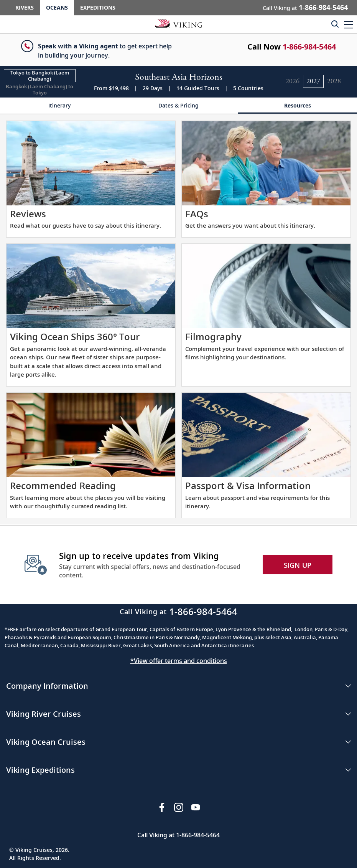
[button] (348, 24)
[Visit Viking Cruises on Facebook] (162, 807)
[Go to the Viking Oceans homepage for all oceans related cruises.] (179, 23)
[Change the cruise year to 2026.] (293, 81)
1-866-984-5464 (309, 47)
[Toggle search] (335, 24)
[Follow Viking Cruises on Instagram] (179, 807)
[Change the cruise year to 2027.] (313, 81)
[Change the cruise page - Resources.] (298, 106)
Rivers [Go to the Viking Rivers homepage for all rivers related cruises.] (25, 7)
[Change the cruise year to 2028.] (334, 81)
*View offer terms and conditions (179, 661)
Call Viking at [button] (305, 7)
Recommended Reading (63, 485)
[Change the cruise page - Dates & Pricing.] (178, 106)
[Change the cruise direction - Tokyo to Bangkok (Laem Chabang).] (40, 76)
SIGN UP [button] (298, 565)
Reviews (28, 214)
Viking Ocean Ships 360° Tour (75, 336)
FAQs (197, 214)
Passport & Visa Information (248, 485)
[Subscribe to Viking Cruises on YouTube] (196, 807)
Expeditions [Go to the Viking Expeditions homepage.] (98, 7)
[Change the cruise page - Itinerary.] (59, 106)
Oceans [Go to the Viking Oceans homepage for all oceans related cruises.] (57, 7)
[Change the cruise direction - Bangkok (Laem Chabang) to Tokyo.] (40, 89)
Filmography (213, 336)
